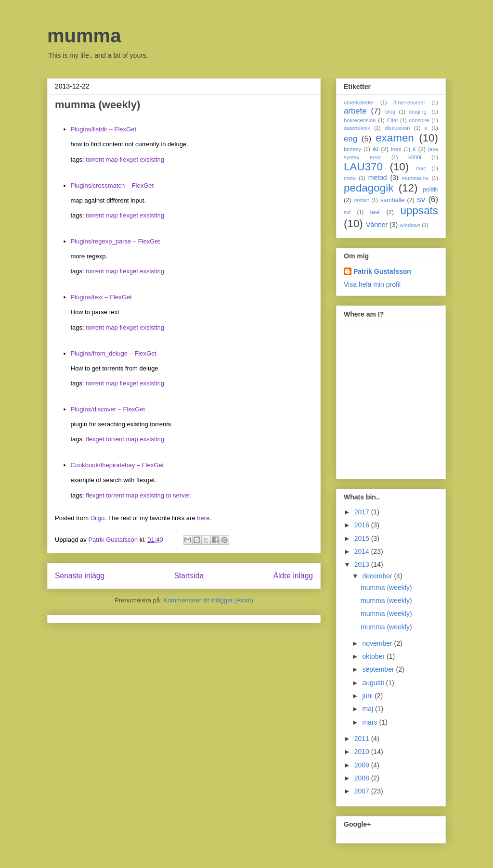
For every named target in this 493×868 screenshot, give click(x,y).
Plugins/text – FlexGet (101, 297)
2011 (363, 739)
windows (410, 225)
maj (368, 709)
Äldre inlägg (293, 576)
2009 (363, 765)
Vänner (377, 225)
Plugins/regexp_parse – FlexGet (116, 241)
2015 (363, 538)
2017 (363, 512)
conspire (419, 120)
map (112, 160)
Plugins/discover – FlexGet (108, 409)
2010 (363, 752)
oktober (374, 656)
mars (370, 722)
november (378, 643)
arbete (355, 111)
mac (421, 168)
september (379, 669)
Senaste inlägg (80, 576)
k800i (415, 157)
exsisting (152, 160)
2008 (363, 778)
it (414, 149)
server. (182, 495)
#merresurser (409, 102)
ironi (396, 149)
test (375, 212)
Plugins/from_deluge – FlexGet (114, 353)
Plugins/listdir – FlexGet (104, 129)
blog (390, 112)
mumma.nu (415, 178)
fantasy (352, 149)
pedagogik (369, 188)
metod (378, 178)
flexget (129, 160)
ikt (376, 149)
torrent (95, 160)
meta (350, 178)
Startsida (189, 576)
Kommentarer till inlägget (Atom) (208, 600)
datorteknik (357, 128)
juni (368, 696)
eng (350, 139)
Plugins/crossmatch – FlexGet (112, 185)
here (203, 518)
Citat (392, 120)
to (169, 495)
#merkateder (359, 102)
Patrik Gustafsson (382, 271)
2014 (363, 551)
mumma (84, 36)
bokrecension (360, 120)
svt (347, 212)
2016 (363, 525)
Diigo (98, 518)
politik (430, 190)
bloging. (419, 112)
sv (421, 199)
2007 (363, 791)
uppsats (419, 211)
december (378, 576)
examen (395, 138)
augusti (374, 683)
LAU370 (363, 167)
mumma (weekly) (386, 587)
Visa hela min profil (372, 284)
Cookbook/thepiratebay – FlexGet (117, 465)
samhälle (392, 200)
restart (362, 200)
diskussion (397, 128)
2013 (363, 564)
